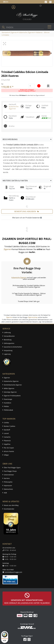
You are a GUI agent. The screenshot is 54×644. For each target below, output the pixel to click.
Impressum (8, 486)
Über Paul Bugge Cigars (12, 468)
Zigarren (9, 317)
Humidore (7, 403)
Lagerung (7, 354)
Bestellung (8, 340)
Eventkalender (9, 509)
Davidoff (7, 430)
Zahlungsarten (9, 343)
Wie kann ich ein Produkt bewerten (27, 218)
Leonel (6, 433)
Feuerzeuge (8, 399)
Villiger (6, 455)
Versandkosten (9, 336)
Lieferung (7, 332)
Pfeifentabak (8, 410)
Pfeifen (6, 406)
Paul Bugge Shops (10, 471)
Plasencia (7, 441)
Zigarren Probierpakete (12, 396)
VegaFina (7, 444)
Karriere (7, 478)
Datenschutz (8, 489)
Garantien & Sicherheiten (13, 347)
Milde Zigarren (9, 388)
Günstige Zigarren (10, 392)
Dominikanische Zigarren (13, 385)
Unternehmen (9, 475)
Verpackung (8, 350)
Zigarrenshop (33, 317)
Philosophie (8, 482)
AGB (5, 493)
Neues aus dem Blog (11, 505)
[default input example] (32, 86)
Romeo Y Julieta (9, 426)
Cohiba (6, 423)
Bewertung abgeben (27, 211)
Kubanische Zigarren (14, 108)
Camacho (7, 437)
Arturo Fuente (9, 451)
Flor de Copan (9, 448)
